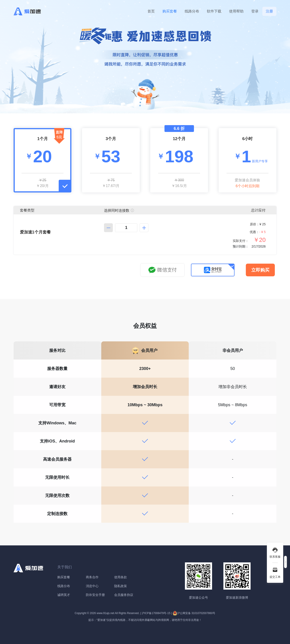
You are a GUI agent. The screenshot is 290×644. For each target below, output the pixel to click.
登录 (255, 11)
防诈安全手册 (95, 595)
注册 (269, 11)
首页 (151, 11)
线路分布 (192, 11)
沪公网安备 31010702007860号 (194, 613)
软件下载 (214, 11)
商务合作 (92, 577)
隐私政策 (121, 586)
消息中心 (92, 586)
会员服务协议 (124, 595)
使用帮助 (236, 11)
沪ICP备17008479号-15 (156, 613)
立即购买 (260, 270)
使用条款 (121, 577)
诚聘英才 (64, 595)
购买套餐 (170, 11)
